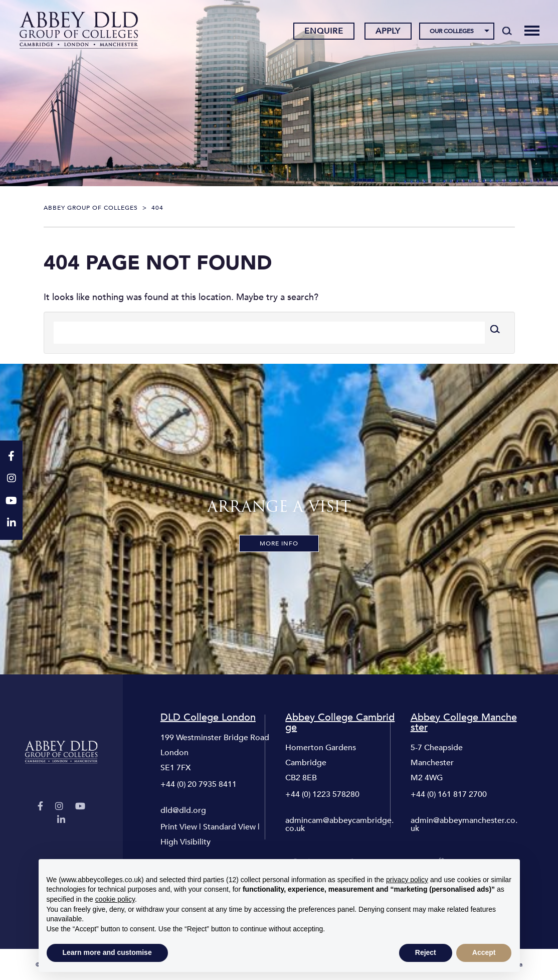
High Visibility (185, 842)
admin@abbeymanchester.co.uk (464, 824)
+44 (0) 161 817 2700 (449, 794)
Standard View (229, 827)
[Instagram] (59, 807)
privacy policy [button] (407, 880)
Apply (388, 32)
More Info (279, 543)
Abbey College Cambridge (340, 723)
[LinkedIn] (61, 820)
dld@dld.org (183, 810)
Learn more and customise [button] (107, 952)
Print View (179, 827)
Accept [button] (484, 952)
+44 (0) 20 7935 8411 (199, 784)
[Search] (507, 31)
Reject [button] (426, 952)
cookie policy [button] (115, 899)
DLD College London (208, 718)
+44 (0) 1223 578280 (322, 794)
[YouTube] (80, 807)
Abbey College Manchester (464, 723)
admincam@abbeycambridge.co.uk (339, 824)
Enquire (324, 32)
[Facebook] (40, 807)
